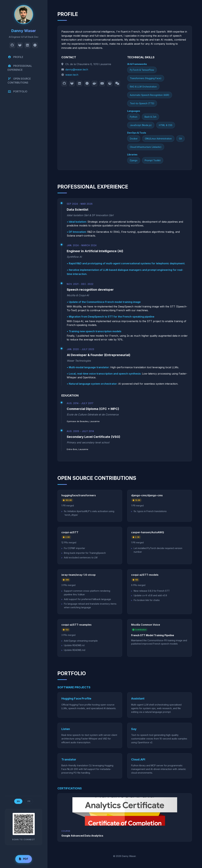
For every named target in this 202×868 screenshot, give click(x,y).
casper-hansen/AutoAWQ (148, 532)
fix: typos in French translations (150, 511)
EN (18, 801)
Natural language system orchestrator (93, 384)
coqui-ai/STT (70, 532)
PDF (24, 859)
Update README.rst (74, 645)
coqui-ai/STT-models (145, 575)
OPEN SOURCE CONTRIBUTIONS (19, 81)
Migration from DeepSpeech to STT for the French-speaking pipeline (112, 317)
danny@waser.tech (77, 69)
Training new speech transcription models (95, 331)
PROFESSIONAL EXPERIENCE (20, 68)
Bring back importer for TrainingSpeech (85, 553)
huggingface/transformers (79, 495)
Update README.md (75, 650)
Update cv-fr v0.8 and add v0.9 (150, 595)
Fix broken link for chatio (147, 600)
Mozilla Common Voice (146, 625)
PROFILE (16, 57)
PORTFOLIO (18, 92)
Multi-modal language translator (89, 367)
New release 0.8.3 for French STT (152, 591)
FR (29, 801)
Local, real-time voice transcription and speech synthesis (105, 374)
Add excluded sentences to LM (81, 557)
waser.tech (72, 75)
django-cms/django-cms (147, 495)
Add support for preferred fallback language (87, 599)
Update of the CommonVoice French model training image (105, 302)
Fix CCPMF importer (74, 548)
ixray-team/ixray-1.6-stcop (79, 575)
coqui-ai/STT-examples (76, 625)
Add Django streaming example (81, 641)
